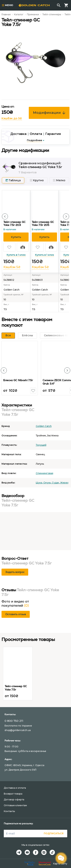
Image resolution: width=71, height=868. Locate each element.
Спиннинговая (44, 473)
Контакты (9, 811)
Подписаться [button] (54, 833)
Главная (6, 14)
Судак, (56, 483)
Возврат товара (13, 794)
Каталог (19, 14)
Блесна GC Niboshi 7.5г (18, 380)
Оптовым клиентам (15, 805)
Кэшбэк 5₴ (12, 267)
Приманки (33, 14)
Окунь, (48, 483)
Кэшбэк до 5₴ (12, 118)
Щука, (40, 483)
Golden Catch (44, 426)
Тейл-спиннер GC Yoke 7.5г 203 (14, 223)
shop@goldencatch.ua (18, 730)
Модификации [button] (49, 113)
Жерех (64, 483)
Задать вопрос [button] (15, 572)
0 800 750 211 (14, 721)
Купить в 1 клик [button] (16, 255)
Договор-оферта (14, 800)
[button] (5, 216)
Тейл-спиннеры (52, 14)
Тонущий (41, 445)
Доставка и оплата (15, 788)
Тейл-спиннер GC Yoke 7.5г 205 (43, 223)
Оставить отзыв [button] (16, 614)
